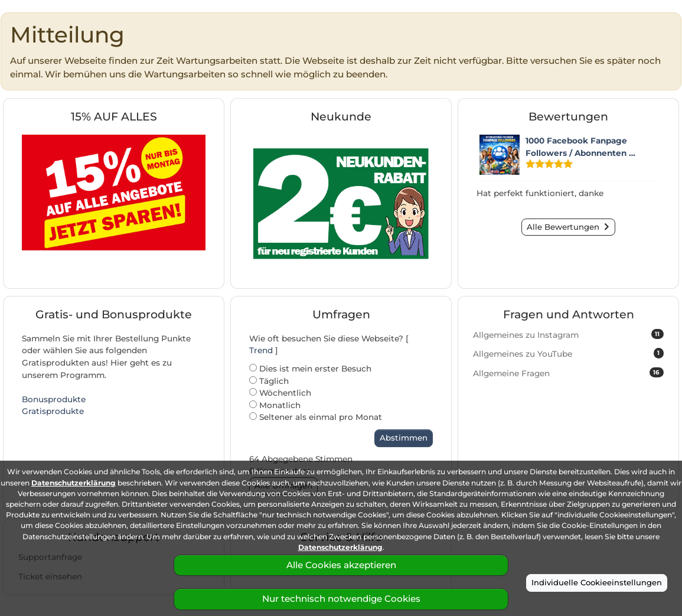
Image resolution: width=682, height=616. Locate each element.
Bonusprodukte (54, 399)
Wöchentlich (280, 393)
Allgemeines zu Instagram (568, 334)
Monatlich (275, 405)
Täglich (269, 381)
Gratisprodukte (53, 411)
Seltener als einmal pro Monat (316, 417)
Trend (261, 350)
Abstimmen (404, 438)
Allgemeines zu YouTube (568, 353)
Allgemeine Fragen (568, 373)
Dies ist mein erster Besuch (310, 369)
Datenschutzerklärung (74, 483)
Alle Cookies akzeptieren (341, 565)
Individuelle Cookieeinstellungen (597, 582)
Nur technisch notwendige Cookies (341, 599)
